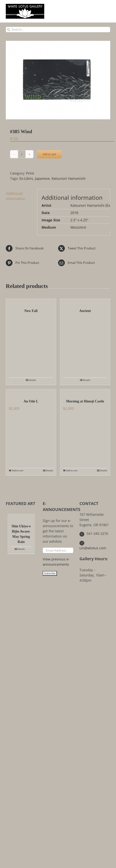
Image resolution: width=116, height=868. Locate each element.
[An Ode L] (31, 392)
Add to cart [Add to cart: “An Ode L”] (17, 470)
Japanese (42, 178)
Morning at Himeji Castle (85, 401)
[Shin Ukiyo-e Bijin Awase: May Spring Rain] (21, 517)
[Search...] (58, 30)
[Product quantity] (22, 154)
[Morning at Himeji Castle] (85, 392)
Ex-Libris (26, 178)
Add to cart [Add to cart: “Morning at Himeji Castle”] (72, 470)
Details (32, 380)
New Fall (31, 311)
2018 (74, 213)
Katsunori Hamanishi (69, 178)
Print (30, 173)
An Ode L (31, 401)
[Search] (9, 30)
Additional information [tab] (16, 196)
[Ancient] (85, 302)
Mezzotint (78, 227)
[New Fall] (31, 302)
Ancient (85, 311)
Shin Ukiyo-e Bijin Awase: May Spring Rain (21, 534)
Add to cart (49, 154)
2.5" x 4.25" (79, 220)
